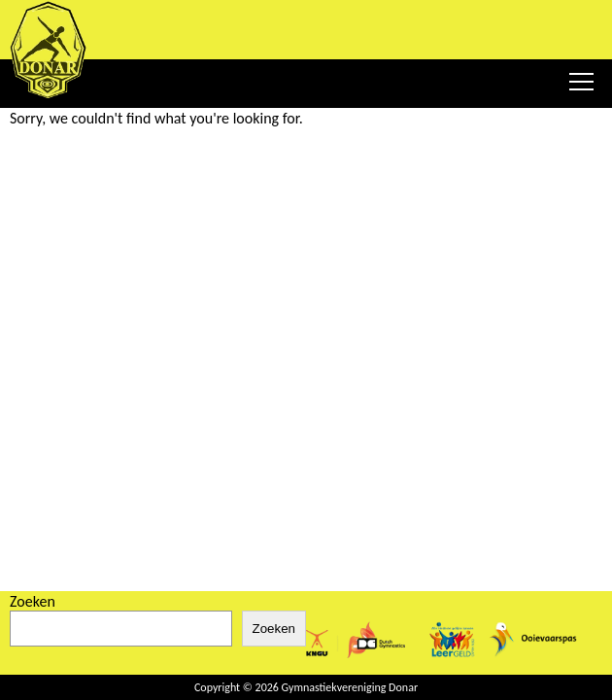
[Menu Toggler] (581, 82)
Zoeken (33, 601)
